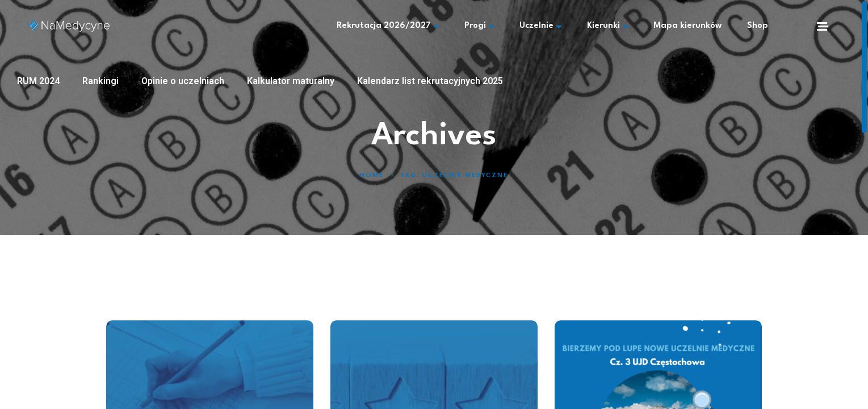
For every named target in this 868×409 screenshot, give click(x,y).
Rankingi (100, 81)
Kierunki (607, 26)
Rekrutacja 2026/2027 (388, 26)
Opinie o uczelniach (183, 81)
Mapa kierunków (687, 26)
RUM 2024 (38, 81)
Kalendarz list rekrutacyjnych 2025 (430, 81)
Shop (758, 26)
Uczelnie (540, 26)
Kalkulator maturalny (291, 81)
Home (372, 176)
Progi (479, 26)
